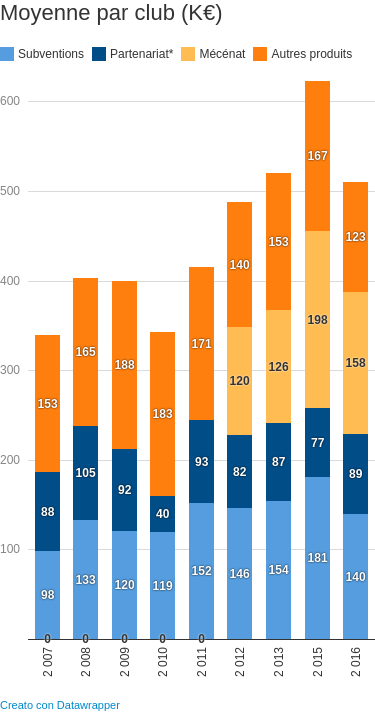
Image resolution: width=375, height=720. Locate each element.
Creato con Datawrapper (60, 705)
